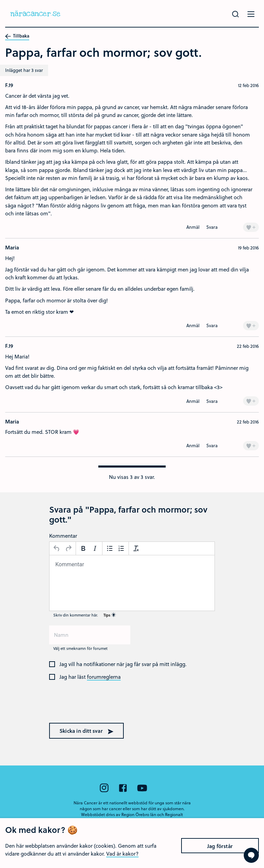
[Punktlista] (110, 548)
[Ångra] (57, 548)
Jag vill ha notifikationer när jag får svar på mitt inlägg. (123, 664)
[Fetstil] (83, 548)
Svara (212, 227)
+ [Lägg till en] (251, 227)
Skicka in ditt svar (86, 731)
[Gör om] (68, 548)
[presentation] (93, 705)
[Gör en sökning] (235, 14)
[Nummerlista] (121, 548)
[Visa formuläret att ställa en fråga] (251, 855)
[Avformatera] (136, 548)
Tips (110, 615)
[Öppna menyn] (251, 14)
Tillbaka (17, 36)
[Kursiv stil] (95, 548)
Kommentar (63, 536)
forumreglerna (104, 677)
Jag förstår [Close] (220, 851)
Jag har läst (90, 677)
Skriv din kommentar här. (85, 615)
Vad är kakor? (122, 859)
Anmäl (193, 227)
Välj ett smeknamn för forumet (80, 648)
